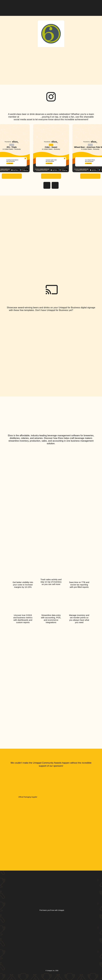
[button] (94, 6)
